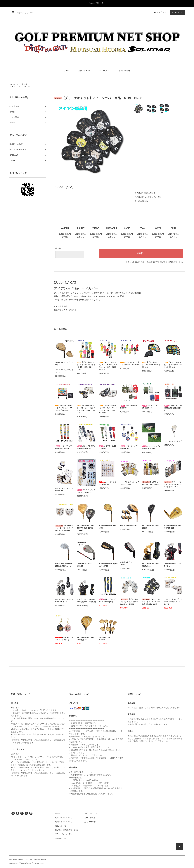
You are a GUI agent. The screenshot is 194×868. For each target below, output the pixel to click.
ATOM (63, 838)
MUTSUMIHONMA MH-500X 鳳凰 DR (85, 639)
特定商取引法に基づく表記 (171, 262)
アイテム (176, 12)
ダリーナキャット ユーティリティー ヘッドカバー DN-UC (173, 484)
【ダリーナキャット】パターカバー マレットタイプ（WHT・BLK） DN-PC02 (108, 409)
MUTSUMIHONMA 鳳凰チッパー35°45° (108, 565)
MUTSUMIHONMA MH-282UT (151, 527)
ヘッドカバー (23, 84)
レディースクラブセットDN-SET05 (64, 490)
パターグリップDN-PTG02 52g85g (64, 447)
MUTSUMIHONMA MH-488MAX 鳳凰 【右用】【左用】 (85, 528)
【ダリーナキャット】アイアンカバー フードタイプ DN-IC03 (64, 408)
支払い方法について (63, 818)
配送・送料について (63, 822)
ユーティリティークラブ (173, 441)
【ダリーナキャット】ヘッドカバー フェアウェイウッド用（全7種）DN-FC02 (108, 366)
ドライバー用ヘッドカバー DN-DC (130, 483)
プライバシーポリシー (64, 834)
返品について (152, 262)
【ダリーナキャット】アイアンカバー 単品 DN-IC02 (151, 365)
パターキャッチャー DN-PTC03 (129, 447)
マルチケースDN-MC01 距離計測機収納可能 (173, 408)
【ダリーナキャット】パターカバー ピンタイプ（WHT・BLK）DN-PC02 (86, 409)
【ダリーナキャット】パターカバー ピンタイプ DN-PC (173, 602)
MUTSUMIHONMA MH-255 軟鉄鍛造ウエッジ (64, 565)
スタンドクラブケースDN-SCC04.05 (86, 447)
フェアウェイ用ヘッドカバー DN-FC (151, 483)
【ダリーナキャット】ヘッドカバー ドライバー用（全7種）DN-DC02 (86, 366)
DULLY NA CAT (24, 87)
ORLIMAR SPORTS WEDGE (84, 565)
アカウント (162, 12)
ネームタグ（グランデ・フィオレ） (64, 639)
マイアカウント (91, 813)
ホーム (67, 71)
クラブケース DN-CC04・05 (108, 447)
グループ (105, 71)
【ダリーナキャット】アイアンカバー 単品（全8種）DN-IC (151, 602)
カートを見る (90, 818)
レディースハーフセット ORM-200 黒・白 (64, 601)
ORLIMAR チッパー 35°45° (128, 563)
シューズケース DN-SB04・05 (150, 407)
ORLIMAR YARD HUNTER (105, 639)
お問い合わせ (124, 71)
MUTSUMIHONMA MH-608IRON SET (172, 527)
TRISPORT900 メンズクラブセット (173, 565)
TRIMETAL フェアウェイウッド (64, 364)
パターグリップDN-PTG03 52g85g (107, 601)
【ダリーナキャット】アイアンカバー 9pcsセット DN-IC (129, 602)
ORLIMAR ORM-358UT (129, 526)
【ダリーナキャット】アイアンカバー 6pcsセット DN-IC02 (173, 365)
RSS (57, 838)
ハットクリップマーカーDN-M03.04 (151, 448)
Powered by (27, 864)
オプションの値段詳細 (135, 262)
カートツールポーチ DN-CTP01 (108, 483)
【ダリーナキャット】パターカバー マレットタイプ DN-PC (64, 528)
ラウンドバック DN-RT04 (129, 407)
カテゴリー (84, 71)
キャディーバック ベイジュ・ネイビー (86, 491)
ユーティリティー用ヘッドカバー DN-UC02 (130, 364)
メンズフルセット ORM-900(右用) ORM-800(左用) (86, 601)
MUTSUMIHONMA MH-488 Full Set (151, 565)
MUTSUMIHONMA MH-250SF (107, 527)
